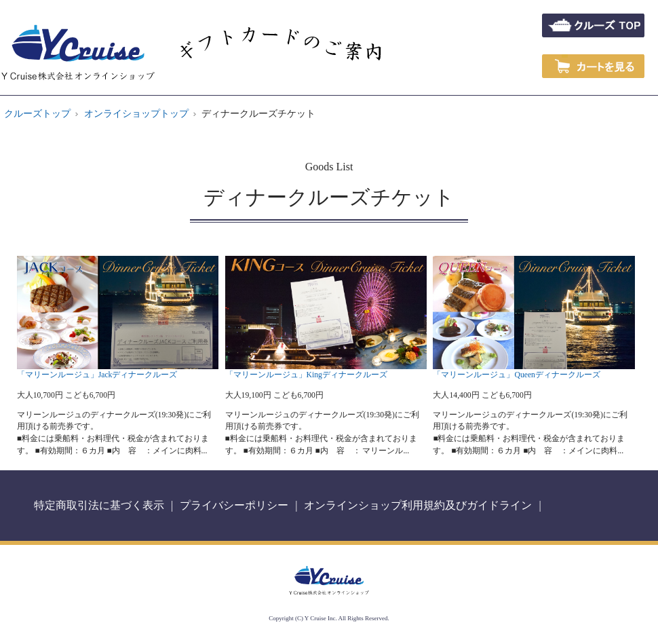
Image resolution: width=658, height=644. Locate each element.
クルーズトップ (37, 114)
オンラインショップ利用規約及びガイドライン (418, 505)
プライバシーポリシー (234, 505)
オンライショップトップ (136, 114)
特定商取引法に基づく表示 (99, 505)
